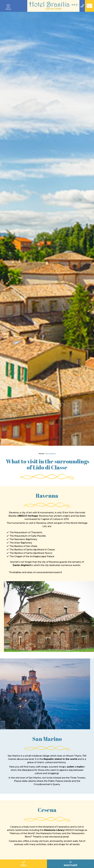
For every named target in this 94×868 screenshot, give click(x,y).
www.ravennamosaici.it (49, 572)
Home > (42, 454)
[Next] (91, 229)
